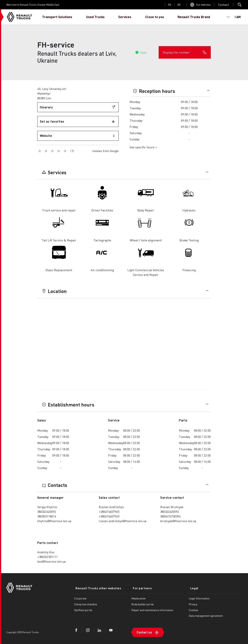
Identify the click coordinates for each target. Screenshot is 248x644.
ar (179, 5)
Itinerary (46, 107)
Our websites (203, 5)
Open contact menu (224, 5)
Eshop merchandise (86, 604)
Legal (192, 588)
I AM (238, 17)
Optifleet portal (83, 609)
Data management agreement (206, 615)
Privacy (193, 604)
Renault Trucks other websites (96, 588)
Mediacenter (139, 598)
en (170, 5)
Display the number (185, 52)
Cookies (193, 609)
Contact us (144, 630)
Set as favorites (52, 121)
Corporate (80, 598)
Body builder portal (143, 604)
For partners (140, 588)
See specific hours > (143, 147)
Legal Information (199, 598)
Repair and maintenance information (152, 609)
